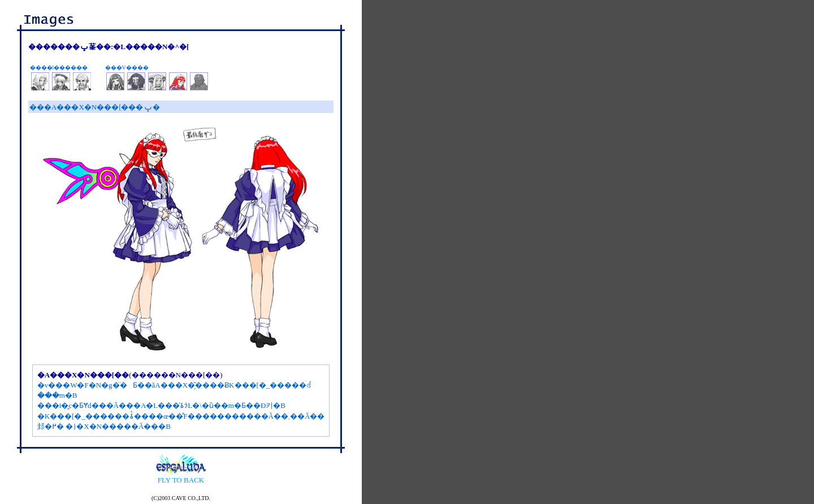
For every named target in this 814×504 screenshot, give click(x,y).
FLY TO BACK (181, 480)
